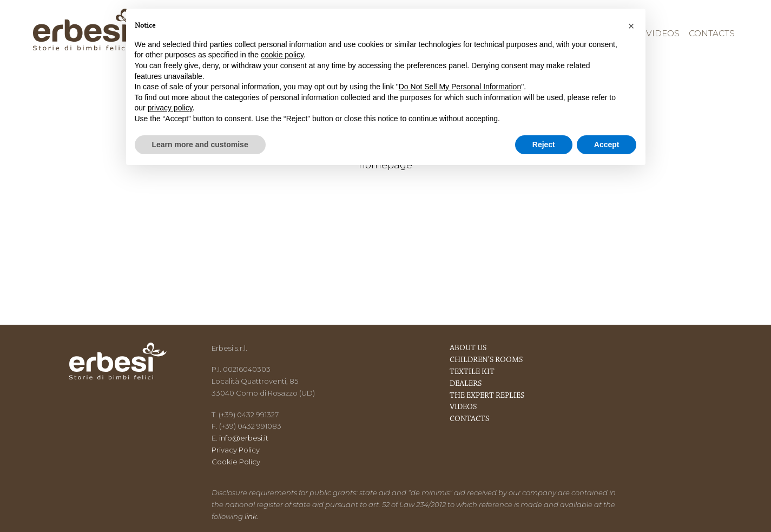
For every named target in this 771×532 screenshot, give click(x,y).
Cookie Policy (236, 462)
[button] (631, 26)
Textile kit (472, 372)
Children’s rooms (486, 360)
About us (468, 348)
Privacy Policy (236, 450)
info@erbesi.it (244, 438)
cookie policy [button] (282, 55)
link (251, 516)
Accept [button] (607, 145)
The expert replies (487, 396)
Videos (663, 33)
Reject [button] (544, 145)
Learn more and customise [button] (200, 145)
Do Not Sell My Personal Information (460, 87)
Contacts (712, 33)
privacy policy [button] (170, 108)
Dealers (466, 384)
